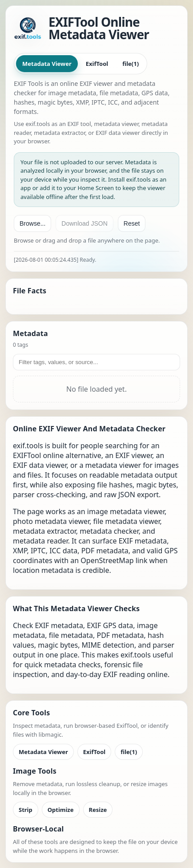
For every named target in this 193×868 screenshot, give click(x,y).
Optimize (61, 810)
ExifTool (97, 64)
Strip (26, 810)
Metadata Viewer (47, 64)
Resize (98, 810)
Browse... (32, 223)
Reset (132, 223)
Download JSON (84, 223)
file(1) (131, 64)
